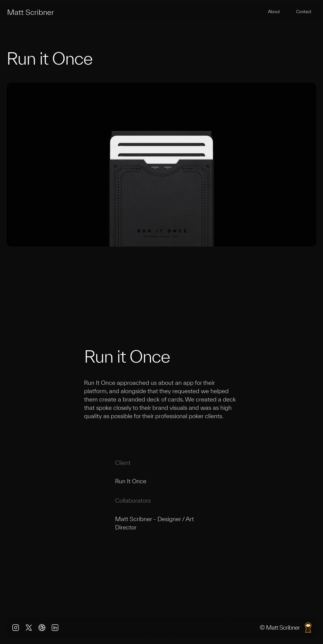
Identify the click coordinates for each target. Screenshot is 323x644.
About (274, 11)
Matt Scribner (31, 12)
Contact (304, 11)
